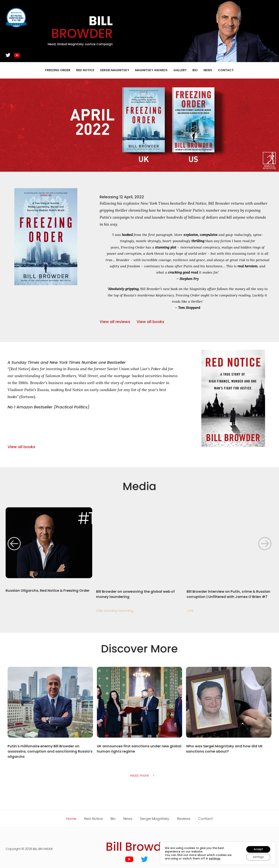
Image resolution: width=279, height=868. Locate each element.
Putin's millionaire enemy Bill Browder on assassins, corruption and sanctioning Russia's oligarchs (50, 751)
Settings (257, 857)
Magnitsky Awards (151, 70)
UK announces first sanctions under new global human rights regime (139, 749)
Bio (195, 70)
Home (71, 819)
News (208, 70)
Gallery (180, 70)
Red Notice (85, 70)
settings (215, 858)
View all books (150, 322)
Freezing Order (58, 70)
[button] (14, 544)
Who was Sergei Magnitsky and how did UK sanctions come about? (224, 749)
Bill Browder (139, 847)
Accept (257, 849)
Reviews (184, 819)
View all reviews (115, 322)
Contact (226, 70)
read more (139, 775)
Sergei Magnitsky (115, 70)
